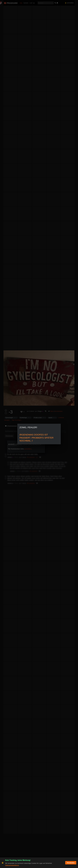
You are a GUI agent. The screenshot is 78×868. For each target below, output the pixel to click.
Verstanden (71, 863)
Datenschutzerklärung (12, 865)
